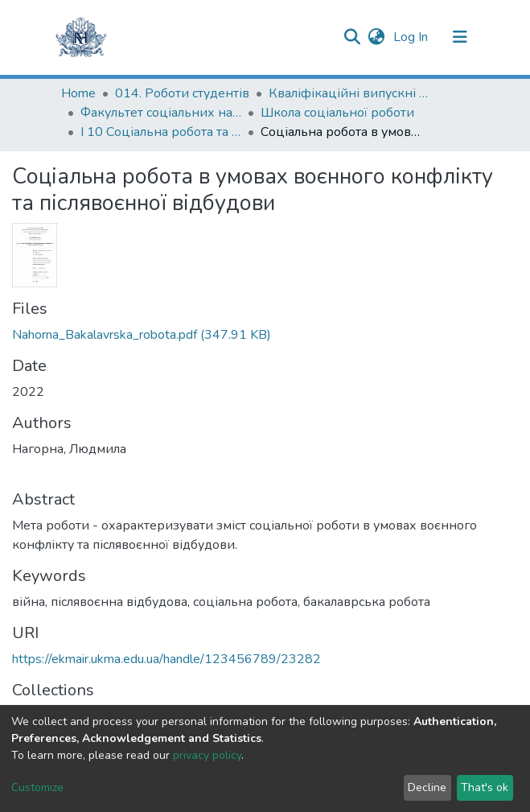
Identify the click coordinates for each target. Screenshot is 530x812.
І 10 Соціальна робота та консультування (161, 132)
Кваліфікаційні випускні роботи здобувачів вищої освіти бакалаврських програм (349, 93)
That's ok (485, 787)
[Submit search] (353, 37)
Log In (412, 37)
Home (78, 93)
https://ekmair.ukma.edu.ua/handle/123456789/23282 (166, 659)
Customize (37, 787)
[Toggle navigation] (460, 37)
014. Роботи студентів (182, 93)
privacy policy (207, 755)
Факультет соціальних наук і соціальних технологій (161, 113)
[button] (377, 37)
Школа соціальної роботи (337, 113)
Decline (427, 787)
